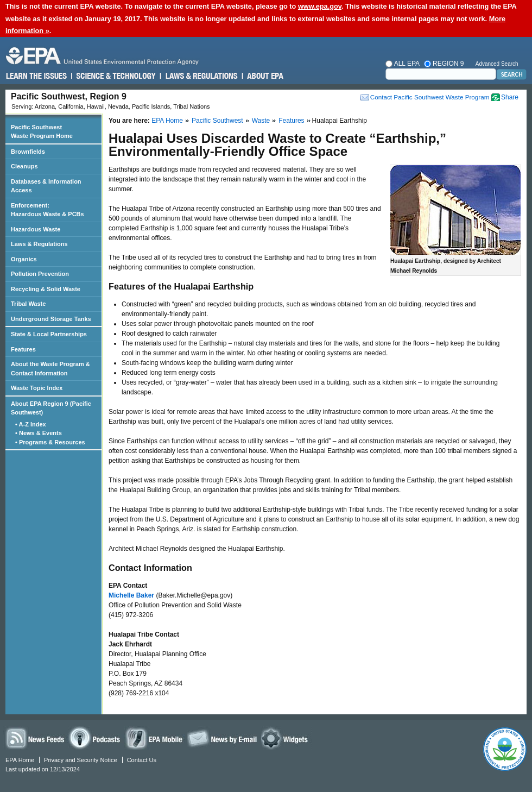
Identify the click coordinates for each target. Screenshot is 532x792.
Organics (24, 259)
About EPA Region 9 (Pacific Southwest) (51, 408)
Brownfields (28, 152)
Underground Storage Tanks (51, 319)
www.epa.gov (320, 6)
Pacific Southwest (217, 121)
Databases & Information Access (46, 186)
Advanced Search (497, 64)
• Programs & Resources (51, 442)
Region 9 (444, 64)
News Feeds (35, 738)
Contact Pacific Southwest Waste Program (430, 97)
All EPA (403, 64)
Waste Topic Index (37, 388)
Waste (261, 121)
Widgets (286, 738)
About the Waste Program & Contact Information (50, 369)
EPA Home (167, 121)
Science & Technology (115, 76)
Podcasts (96, 738)
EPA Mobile (155, 738)
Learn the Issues (36, 76)
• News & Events (39, 433)
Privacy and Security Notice (81, 760)
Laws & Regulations (201, 76)
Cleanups (24, 166)
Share (510, 97)
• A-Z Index (31, 424)
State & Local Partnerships (49, 334)
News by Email (222, 738)
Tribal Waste (28, 304)
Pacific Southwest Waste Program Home (42, 132)
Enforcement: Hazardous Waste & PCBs (47, 210)
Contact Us (142, 760)
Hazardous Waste (36, 229)
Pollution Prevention (40, 274)
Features (291, 121)
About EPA (265, 76)
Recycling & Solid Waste (46, 289)
